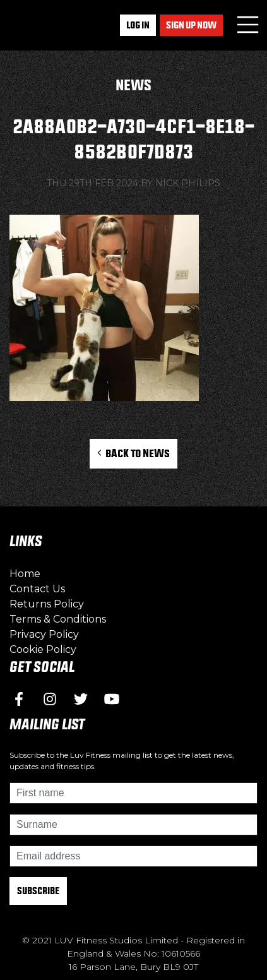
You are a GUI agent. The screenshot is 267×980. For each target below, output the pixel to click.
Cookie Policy (43, 649)
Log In (138, 25)
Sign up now (191, 25)
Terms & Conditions (58, 619)
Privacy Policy (44, 634)
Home (25, 574)
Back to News (133, 453)
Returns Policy (47, 604)
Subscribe (38, 891)
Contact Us (37, 589)
